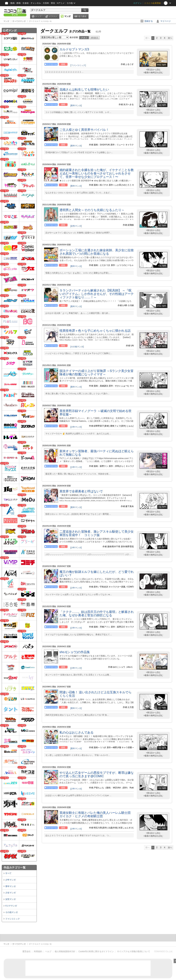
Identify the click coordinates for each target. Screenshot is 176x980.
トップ (38, 16)
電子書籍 (82, 16)
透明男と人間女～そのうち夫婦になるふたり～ (92, 210)
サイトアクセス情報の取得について (134, 951)
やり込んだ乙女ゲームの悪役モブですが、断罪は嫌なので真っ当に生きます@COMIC (97, 774)
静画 (19, 3)
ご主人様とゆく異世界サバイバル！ (84, 130)
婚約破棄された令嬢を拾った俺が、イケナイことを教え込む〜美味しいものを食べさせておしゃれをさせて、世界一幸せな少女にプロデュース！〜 (97, 173)
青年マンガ (10, 886)
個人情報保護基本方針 (65, 951)
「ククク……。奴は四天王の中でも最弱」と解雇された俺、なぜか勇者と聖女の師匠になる (97, 614)
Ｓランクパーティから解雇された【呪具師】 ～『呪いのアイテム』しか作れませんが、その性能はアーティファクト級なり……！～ (97, 294)
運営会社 (26, 951)
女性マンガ (10, 899)
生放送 (26, 3)
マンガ (67, 16)
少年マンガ (10, 880)
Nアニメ (61, 3)
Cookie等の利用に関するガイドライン (96, 951)
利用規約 (38, 951)
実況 (53, 3)
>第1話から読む (153, 70)
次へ (170, 38)
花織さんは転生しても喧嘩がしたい (84, 90)
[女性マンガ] (76, 226)
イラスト (53, 16)
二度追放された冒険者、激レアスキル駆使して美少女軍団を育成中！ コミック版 (97, 533)
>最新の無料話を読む (153, 73)
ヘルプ (48, 951)
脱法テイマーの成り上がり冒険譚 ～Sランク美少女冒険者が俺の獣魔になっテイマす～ (97, 373)
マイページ (166, 21)
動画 (13, 3)
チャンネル (36, 3)
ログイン (137, 3)
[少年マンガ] (76, 427)
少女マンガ (10, 893)
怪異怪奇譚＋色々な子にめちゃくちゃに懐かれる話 (95, 331)
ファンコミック (13, 919)
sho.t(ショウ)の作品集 (75, 652)
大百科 (46, 3)
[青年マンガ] (76, 106)
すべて (8, 873)
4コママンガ (11, 906)
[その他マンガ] (77, 347)
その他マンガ (12, 912)
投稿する (149, 21)
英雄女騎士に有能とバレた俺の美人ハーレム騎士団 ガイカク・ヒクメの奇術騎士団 (95, 814)
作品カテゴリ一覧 (15, 868)
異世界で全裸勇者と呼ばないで (81, 491)
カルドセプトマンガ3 (74, 49)
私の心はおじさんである (76, 733)
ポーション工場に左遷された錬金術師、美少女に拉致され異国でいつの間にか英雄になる (97, 252)
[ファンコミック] (78, 65)
